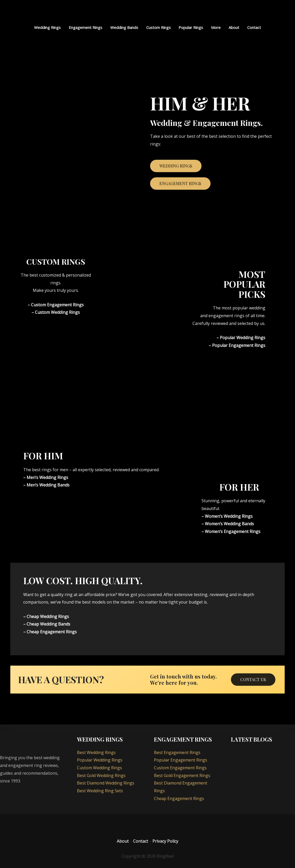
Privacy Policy (165, 841)
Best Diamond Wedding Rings (106, 783)
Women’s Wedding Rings (229, 516)
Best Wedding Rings (96, 752)
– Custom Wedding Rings (56, 312)
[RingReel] (147, 11)
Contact (253, 27)
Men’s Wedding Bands (48, 485)
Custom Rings (158, 27)
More (216, 27)
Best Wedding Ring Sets (100, 791)
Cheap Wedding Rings (48, 616)
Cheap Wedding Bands (48, 624)
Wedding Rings (48, 27)
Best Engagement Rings (177, 752)
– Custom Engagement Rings (56, 305)
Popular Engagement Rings (239, 345)
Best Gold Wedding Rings (101, 775)
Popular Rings (191, 27)
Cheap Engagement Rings (52, 632)
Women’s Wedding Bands (229, 524)
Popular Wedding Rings (243, 338)
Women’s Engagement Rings (233, 531)
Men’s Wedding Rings (47, 477)
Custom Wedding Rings (99, 768)
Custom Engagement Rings (180, 768)
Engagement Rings (86, 27)
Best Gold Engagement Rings (182, 775)
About (233, 27)
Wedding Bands (125, 27)
